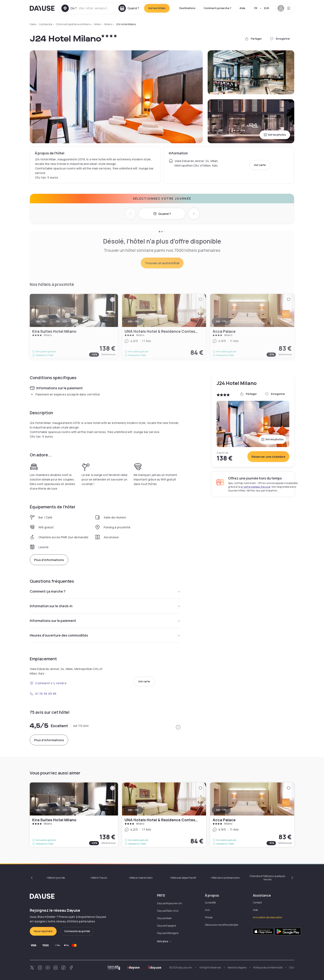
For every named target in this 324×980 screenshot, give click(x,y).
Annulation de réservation (268, 917)
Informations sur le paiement (105, 621)
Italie (33, 24)
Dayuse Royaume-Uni (170, 903)
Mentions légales (237, 968)
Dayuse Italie (164, 918)
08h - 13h (133, 810)
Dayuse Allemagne (168, 933)
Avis (207, 910)
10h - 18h (41, 810)
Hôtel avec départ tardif (183, 878)
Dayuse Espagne (167, 926)
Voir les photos (275, 135)
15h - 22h (62, 810)
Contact (257, 902)
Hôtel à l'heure (99, 878)
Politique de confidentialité (268, 968)
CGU (292, 968)
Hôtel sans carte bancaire (225, 878)
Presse (209, 917)
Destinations (187, 8)
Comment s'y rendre (48, 683)
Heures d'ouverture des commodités (105, 635)
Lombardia (46, 24)
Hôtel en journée (56, 878)
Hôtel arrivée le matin (141, 878)
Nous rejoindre (43, 931)
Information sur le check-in (105, 606)
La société (210, 902)
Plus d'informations (49, 560)
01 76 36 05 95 (43, 694)
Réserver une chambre (268, 457)
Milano (108, 24)
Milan (98, 24)
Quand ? (162, 214)
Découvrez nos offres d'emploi (222, 925)
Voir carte (260, 165)
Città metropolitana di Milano (73, 24)
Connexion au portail (77, 931)
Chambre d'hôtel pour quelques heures (267, 878)
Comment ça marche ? (217, 8)
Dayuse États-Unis (168, 911)
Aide (242, 8)
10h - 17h (221, 810)
